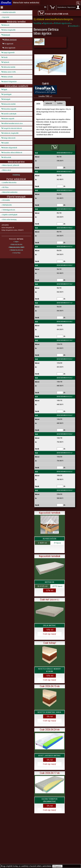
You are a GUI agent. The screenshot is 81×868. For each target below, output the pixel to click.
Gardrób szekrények (10, 114)
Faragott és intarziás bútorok (13, 128)
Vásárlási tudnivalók (9, 12)
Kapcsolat (6, 17)
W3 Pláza (5, 187)
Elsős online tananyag (10, 219)
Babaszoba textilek (9, 104)
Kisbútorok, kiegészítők (11, 133)
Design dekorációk (9, 138)
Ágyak (5, 89)
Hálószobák (7, 157)
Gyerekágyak (7, 94)
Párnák (5, 57)
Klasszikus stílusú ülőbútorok (13, 152)
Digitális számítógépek (10, 215)
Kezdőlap (38, 23)
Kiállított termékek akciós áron (13, 123)
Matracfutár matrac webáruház (26, 3)
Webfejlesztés (7, 205)
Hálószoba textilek (9, 67)
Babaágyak (7, 99)
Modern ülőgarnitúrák (10, 148)
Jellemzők (49, 103)
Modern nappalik (9, 119)
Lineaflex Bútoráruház (10, 182)
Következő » (74, 26)
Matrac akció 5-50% (10, 72)
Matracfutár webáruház (10, 192)
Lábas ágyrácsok (10, 48)
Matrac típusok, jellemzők (11, 165)
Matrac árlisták (8, 77)
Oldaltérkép (16, 175)
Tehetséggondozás (9, 210)
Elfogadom (57, 866)
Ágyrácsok (7, 35)
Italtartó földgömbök (10, 82)
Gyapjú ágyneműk (9, 52)
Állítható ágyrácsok (10, 40)
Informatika (6, 200)
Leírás (38, 103)
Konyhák (6, 143)
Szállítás (60, 103)
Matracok (6, 25)
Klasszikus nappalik (10, 109)
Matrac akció (7, 170)
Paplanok (6, 62)
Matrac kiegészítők (9, 30)
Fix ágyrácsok (9, 44)
